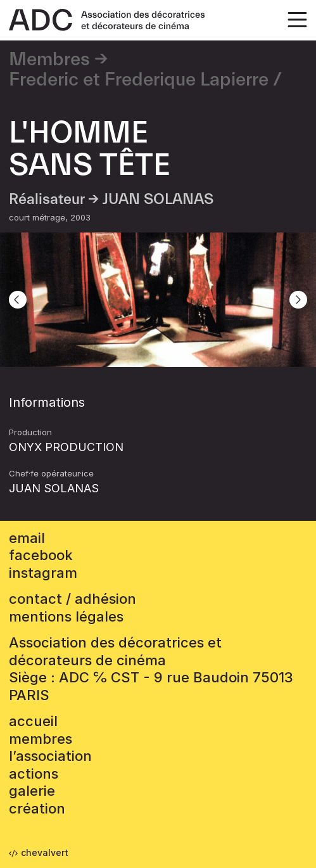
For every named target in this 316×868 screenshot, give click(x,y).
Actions (34, 774)
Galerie (32, 791)
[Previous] (18, 300)
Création (37, 808)
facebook (41, 555)
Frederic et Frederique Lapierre (139, 80)
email (27, 538)
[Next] (298, 300)
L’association (50, 756)
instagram (43, 573)
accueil (33, 721)
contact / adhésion (73, 599)
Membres (49, 60)
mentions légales (66, 616)
